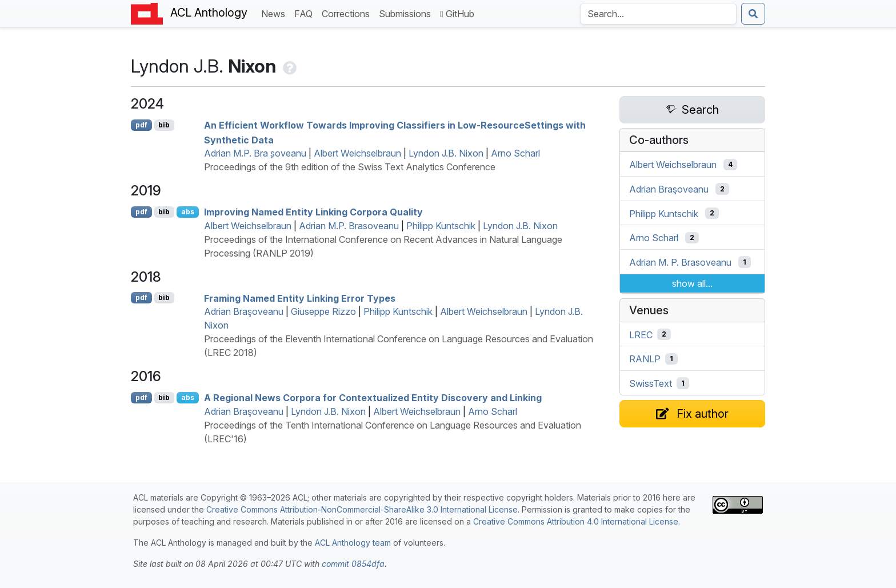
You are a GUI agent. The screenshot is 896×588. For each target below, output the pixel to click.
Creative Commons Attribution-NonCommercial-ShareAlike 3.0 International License (362, 509)
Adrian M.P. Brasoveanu (349, 226)
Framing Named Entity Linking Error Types (300, 298)
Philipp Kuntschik (441, 226)
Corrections (348, 13)
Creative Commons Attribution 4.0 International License (576, 521)
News (275, 13)
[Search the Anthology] (658, 14)
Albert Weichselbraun (357, 153)
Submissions (407, 13)
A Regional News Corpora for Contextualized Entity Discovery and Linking (373, 398)
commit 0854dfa (353, 564)
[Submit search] (753, 14)
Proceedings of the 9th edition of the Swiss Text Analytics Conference (350, 167)
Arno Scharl (515, 153)
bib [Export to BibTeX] (164, 125)
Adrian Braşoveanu (244, 311)
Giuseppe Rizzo (323, 311)
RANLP (645, 359)
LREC (641, 334)
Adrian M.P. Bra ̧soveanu (255, 153)
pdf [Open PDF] (141, 125)
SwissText (651, 383)
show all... (692, 283)
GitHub (457, 14)
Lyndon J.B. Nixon (446, 153)
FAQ (306, 13)
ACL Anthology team (353, 543)
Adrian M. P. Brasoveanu (680, 262)
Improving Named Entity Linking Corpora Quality (313, 212)
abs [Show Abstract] (188, 212)
